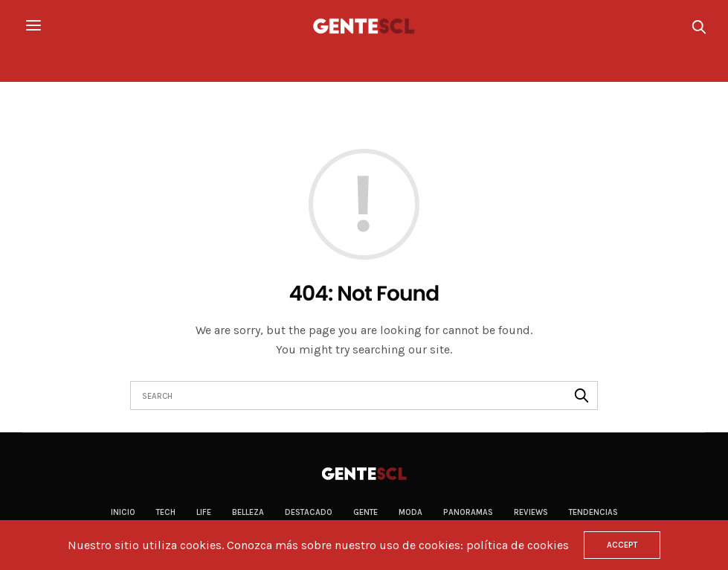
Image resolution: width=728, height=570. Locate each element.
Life (204, 512)
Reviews (531, 512)
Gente (365, 512)
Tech (166, 512)
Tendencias (593, 512)
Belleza (248, 512)
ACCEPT (622, 545)
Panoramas (468, 512)
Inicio (123, 512)
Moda (410, 512)
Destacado (309, 512)
